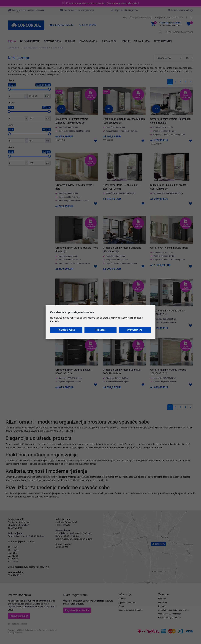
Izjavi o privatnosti (121, 318)
